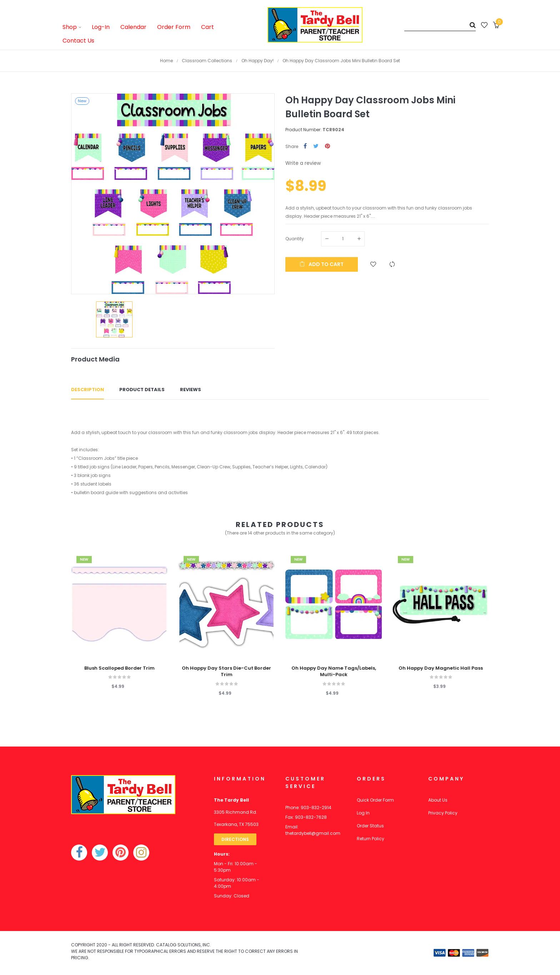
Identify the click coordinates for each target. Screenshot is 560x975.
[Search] (440, 25)
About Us (438, 800)
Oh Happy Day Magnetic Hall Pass (441, 668)
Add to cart (322, 264)
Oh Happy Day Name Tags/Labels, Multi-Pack (334, 671)
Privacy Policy (443, 813)
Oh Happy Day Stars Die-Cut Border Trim (226, 671)
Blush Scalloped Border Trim (119, 668)
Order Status (370, 826)
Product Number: (303, 130)
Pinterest (327, 146)
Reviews (191, 390)
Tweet (316, 146)
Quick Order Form (375, 800)
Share (305, 146)
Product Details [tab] (142, 390)
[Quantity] (343, 239)
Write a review (303, 163)
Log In (363, 813)
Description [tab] (87, 390)
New (84, 559)
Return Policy (371, 839)
